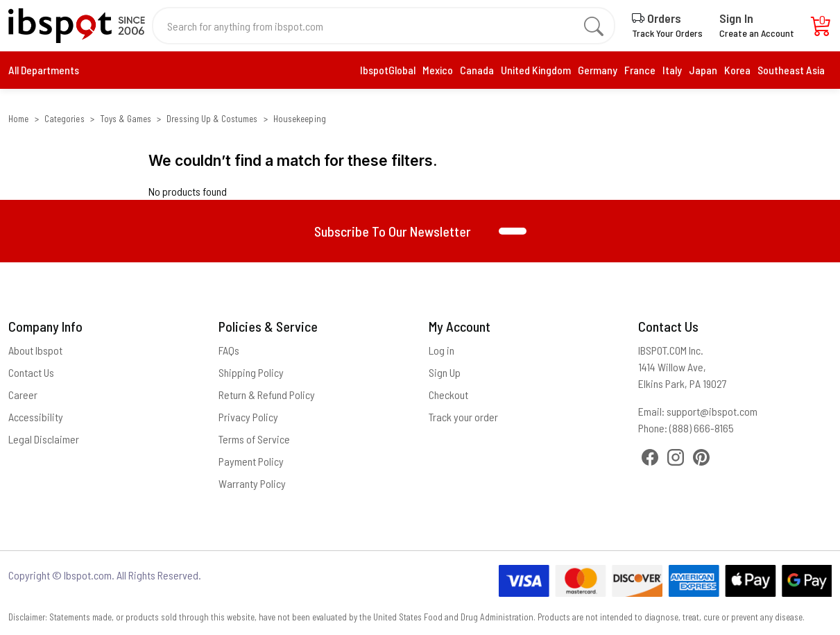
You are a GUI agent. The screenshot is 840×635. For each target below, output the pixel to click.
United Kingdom (536, 70)
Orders (657, 18)
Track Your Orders (667, 33)
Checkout (448, 395)
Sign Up (445, 372)
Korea (737, 70)
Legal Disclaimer (44, 439)
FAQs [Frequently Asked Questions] (229, 350)
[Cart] (821, 29)
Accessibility (36, 417)
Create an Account (757, 33)
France (640, 70)
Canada (477, 70)
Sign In (736, 18)
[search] (594, 26)
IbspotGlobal (388, 70)
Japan (703, 70)
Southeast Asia (791, 70)
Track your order (463, 417)
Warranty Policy (252, 483)
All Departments (44, 70)
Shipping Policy (251, 372)
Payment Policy (251, 461)
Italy (672, 70)
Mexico (438, 70)
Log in (442, 350)
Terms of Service (254, 439)
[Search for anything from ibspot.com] (376, 26)
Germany (598, 70)
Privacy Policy (248, 417)
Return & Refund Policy (267, 395)
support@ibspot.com (712, 411)
